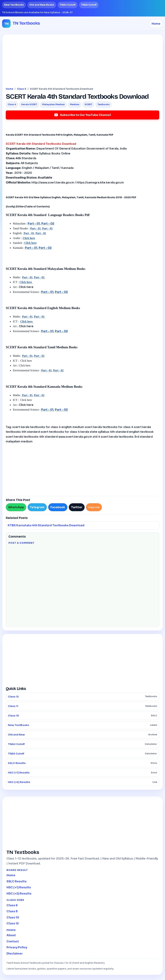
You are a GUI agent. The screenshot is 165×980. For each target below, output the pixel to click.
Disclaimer (15, 954)
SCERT (88, 104)
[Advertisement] (82, 62)
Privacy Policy (17, 947)
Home (156, 24)
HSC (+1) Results (82, 773)
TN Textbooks (26, 23)
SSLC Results (82, 763)
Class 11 (82, 706)
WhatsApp (16, 507)
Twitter (77, 507)
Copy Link (94, 507)
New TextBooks (14, 5)
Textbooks (104, 104)
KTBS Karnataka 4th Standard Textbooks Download (46, 525)
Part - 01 (34, 223)
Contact (13, 941)
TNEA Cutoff (89, 5)
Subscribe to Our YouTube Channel (82, 115)
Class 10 (82, 716)
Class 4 (22, 89)
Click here (29, 238)
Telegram (37, 507)
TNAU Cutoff (68, 5)
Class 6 (12, 905)
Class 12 (82, 697)
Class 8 (12, 911)
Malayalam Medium (53, 104)
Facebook (58, 507)
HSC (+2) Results (82, 782)
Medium (75, 104)
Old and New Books (42, 5)
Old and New (82, 735)
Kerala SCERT (29, 104)
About (11, 935)
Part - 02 (48, 223)
